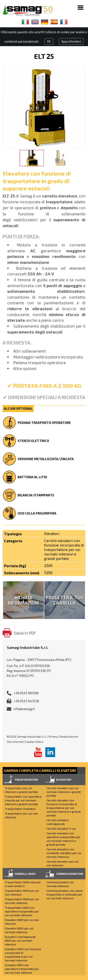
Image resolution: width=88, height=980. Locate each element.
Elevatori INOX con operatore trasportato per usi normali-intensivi (22, 969)
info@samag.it (24, 709)
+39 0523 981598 (26, 693)
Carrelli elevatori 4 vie (61, 828)
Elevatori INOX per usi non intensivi (22, 922)
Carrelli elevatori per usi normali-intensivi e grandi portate (64, 792)
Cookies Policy (34, 742)
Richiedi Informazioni (23, 600)
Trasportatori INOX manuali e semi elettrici (23, 884)
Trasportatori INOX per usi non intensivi (22, 892)
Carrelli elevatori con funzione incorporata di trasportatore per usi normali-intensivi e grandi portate (64, 808)
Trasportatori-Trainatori (20, 809)
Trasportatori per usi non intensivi (21, 815)
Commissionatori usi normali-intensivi (60, 884)
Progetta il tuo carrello (65, 600)
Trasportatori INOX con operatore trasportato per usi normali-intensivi (22, 911)
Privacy (54, 736)
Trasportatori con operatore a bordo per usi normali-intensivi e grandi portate (23, 800)
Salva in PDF (25, 633)
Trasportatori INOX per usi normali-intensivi (22, 901)
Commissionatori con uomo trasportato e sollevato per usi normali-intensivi (65, 894)
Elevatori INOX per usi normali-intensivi (19, 930)
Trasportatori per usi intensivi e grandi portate (21, 790)
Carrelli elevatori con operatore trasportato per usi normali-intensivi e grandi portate (63, 839)
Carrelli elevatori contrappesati (58, 822)
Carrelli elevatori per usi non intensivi (63, 863)
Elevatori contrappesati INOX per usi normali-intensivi (20, 940)
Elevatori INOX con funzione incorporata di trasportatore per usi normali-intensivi (23, 955)
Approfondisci (71, 41)
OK (49, 41)
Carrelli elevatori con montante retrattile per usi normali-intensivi (64, 853)
